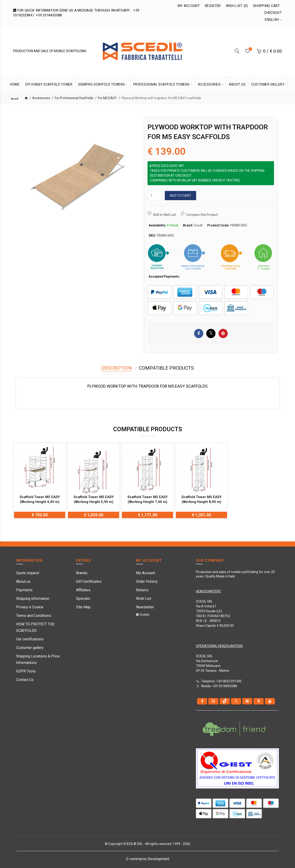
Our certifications (30, 639)
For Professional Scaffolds (74, 98)
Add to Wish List (165, 215)
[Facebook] (202, 701)
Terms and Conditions (34, 616)
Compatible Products (166, 368)
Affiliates (83, 590)
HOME (15, 84)
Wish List (144, 599)
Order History (147, 581)
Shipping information (33, 599)
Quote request (28, 573)
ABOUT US (237, 84)
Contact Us (25, 680)
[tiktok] (225, 701)
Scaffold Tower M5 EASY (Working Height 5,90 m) (94, 499)
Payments (24, 590)
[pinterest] (247, 701)
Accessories (41, 98)
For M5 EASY (107, 98)
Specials (83, 599)
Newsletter (145, 607)
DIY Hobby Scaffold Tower (49, 84)
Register (213, 6)
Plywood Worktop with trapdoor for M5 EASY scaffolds (161, 98)
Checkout (273, 13)
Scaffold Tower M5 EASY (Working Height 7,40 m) (148, 499)
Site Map (83, 607)
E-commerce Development (148, 859)
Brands (82, 573)
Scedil (198, 225)
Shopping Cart (266, 6)
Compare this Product (202, 215)
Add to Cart (180, 196)
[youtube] (270, 701)
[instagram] (213, 701)
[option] (40, 481)
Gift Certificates (89, 581)
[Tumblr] (259, 701)
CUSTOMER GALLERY (268, 84)
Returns (142, 590)
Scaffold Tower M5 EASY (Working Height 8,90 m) (202, 499)
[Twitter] (236, 701)
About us (23, 581)
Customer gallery (30, 648)
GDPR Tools (26, 671)
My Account (189, 6)
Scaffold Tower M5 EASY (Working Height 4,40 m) (40, 499)
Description (117, 368)
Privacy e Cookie (30, 607)
